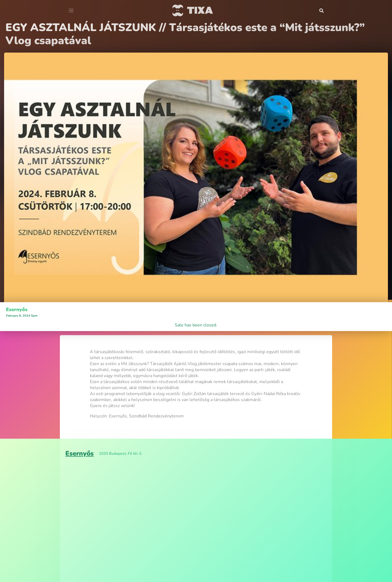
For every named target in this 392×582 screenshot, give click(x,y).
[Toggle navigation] (71, 11)
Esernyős (17, 310)
